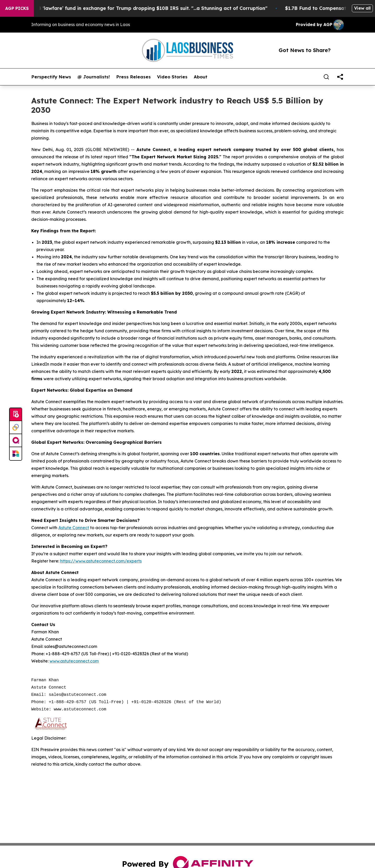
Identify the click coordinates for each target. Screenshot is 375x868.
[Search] (326, 77)
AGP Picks (17, 8)
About (201, 77)
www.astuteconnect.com (74, 661)
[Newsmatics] (16, 454)
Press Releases (133, 77)
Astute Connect (74, 528)
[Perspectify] (16, 428)
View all (362, 8)
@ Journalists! (94, 77)
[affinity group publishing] (16, 441)
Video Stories (172, 77)
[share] (340, 77)
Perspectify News (51, 77)
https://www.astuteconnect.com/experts (101, 561)
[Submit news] (16, 415)
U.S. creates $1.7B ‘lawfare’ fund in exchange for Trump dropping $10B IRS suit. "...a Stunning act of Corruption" (139, 8)
